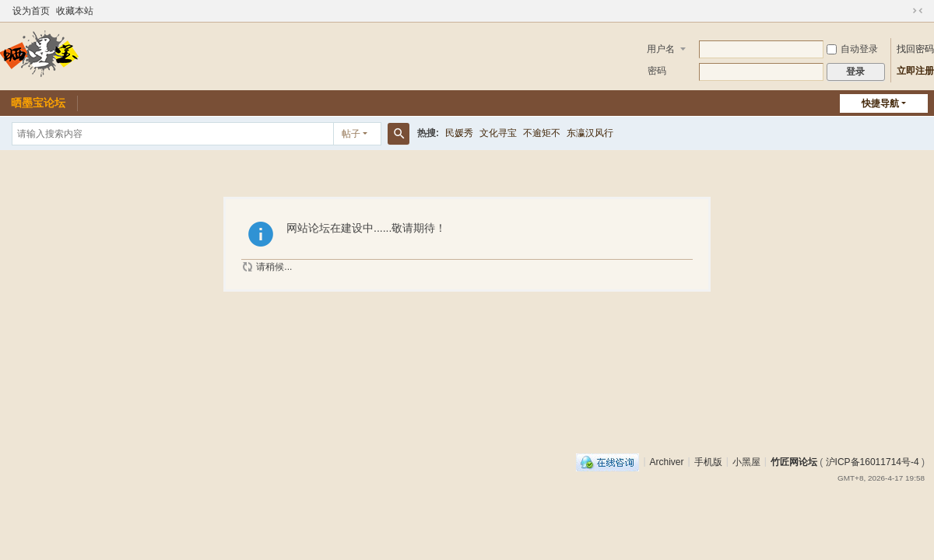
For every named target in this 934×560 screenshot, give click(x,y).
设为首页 (31, 11)
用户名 (661, 49)
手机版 (708, 461)
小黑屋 (746, 461)
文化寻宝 (498, 133)
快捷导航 (880, 103)
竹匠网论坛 (794, 461)
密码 (657, 71)
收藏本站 (75, 11)
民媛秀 (459, 133)
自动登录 (852, 49)
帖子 (351, 134)
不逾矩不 (542, 133)
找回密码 (915, 49)
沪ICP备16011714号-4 (873, 461)
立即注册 (915, 71)
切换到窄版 (918, 11)
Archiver (667, 461)
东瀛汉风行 (590, 133)
